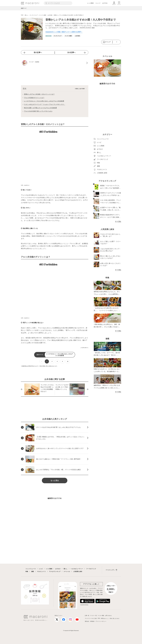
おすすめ (105, 3)
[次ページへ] (68, 361)
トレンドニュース (31, 569)
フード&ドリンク (91, 569)
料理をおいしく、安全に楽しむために (110, 618)
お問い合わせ (108, 616)
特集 (27, 571)
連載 (32, 571)
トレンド (98, 3)
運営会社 (87, 621)
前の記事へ (38, 52)
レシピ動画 (90, 3)
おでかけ (58, 569)
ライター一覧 (93, 616)
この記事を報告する (84, 348)
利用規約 (92, 621)
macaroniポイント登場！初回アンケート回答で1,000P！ (64, 32)
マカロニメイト (41, 571)
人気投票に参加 (78, 571)
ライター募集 (101, 616)
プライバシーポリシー (101, 621)
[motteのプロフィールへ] (55, 63)
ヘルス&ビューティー (77, 569)
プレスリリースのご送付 (91, 618)
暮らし (66, 569)
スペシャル (67, 571)
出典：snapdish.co (25, 185)
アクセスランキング (55, 571)
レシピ (41, 569)
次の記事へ (71, 52)
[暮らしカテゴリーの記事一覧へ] (49, 36)
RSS (99, 618)
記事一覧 (87, 616)
